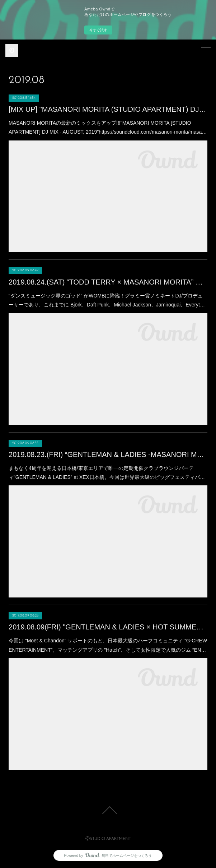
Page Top (108, 810)
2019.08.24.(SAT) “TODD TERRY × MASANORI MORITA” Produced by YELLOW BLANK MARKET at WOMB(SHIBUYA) (108, 282)
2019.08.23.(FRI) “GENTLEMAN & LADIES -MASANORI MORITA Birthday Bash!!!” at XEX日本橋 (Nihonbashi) (108, 454)
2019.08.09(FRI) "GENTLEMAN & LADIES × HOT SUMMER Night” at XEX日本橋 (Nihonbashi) (108, 627)
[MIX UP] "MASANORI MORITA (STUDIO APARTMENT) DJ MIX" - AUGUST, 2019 (108, 109)
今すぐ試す (98, 30)
